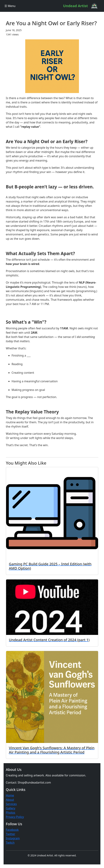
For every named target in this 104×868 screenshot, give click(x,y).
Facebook (12, 830)
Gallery (11, 808)
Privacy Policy (15, 817)
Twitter (11, 834)
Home (10, 795)
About (10, 800)
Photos (11, 813)
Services (11, 804)
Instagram (13, 838)
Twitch (10, 843)
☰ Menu (10, 6)
